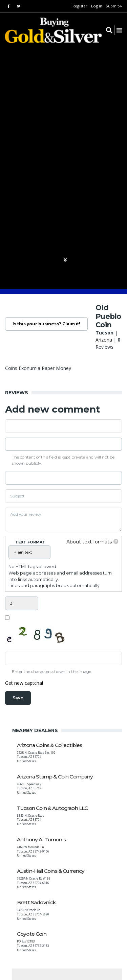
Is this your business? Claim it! (46, 324)
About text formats (89, 542)
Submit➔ (114, 6)
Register (80, 6)
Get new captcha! (24, 683)
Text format (30, 542)
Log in (97, 6)
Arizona (104, 340)
